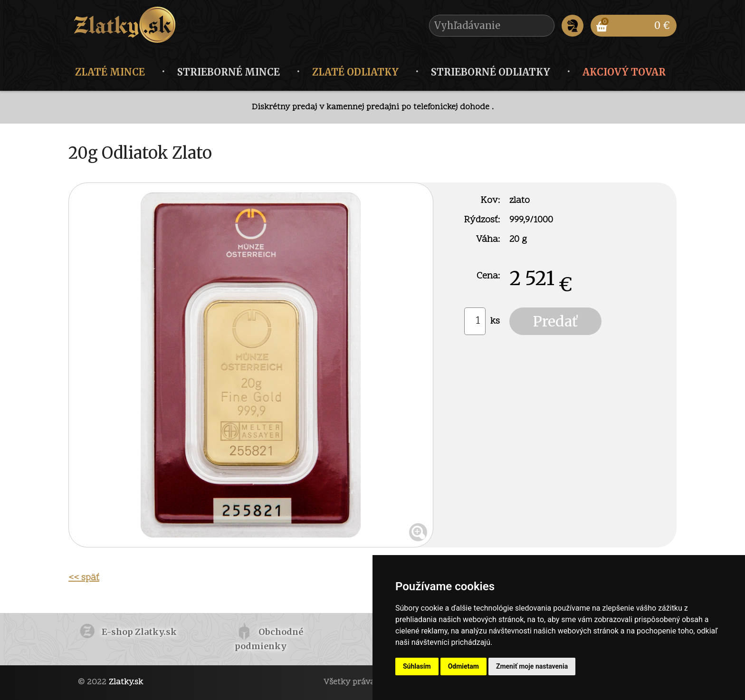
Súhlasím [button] (417, 666)
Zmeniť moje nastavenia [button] (532, 666)
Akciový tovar (624, 72)
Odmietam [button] (463, 666)
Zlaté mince (110, 72)
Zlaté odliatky (355, 72)
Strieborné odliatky (491, 72)
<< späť (84, 578)
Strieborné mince (229, 72)
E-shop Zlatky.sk (139, 632)
